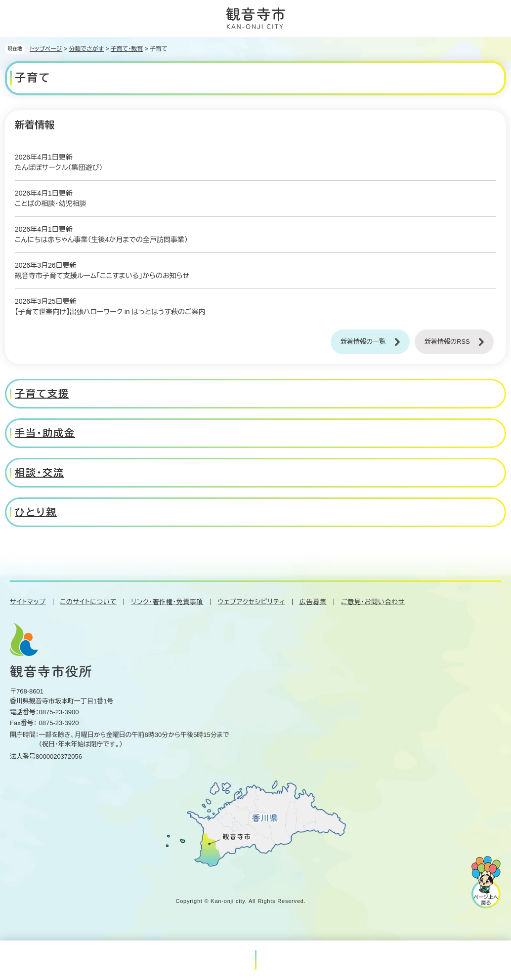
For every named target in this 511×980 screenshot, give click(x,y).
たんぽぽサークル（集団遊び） (59, 167)
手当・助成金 (45, 433)
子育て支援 (42, 394)
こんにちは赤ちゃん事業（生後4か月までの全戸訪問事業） (101, 240)
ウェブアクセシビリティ (252, 602)
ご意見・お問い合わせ (373, 602)
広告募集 (313, 602)
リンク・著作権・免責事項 (167, 602)
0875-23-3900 (59, 712)
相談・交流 (40, 473)
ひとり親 (36, 512)
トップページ (46, 49)
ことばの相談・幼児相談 (50, 204)
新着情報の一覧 (363, 342)
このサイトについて (88, 602)
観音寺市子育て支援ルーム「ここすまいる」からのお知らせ (102, 276)
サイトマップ (28, 602)
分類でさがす (86, 49)
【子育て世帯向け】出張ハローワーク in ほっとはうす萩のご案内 (110, 312)
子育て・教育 (127, 49)
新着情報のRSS (447, 342)
